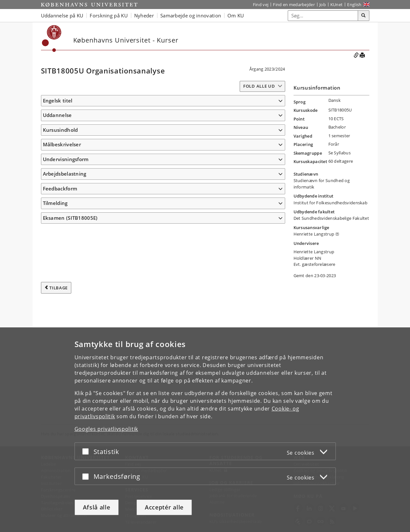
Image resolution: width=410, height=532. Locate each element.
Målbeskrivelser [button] (62, 198)
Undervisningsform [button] (66, 326)
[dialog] (205, 430)
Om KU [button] (236, 15)
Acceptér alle (164, 507)
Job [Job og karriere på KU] (323, 5)
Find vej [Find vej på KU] (261, 5)
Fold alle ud (259, 86)
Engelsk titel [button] (58, 101)
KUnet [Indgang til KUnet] (337, 5)
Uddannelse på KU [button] (62, 15)
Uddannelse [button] (57, 125)
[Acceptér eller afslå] (87, 451)
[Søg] (364, 16)
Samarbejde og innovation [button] (191, 15)
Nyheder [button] (144, 15)
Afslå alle (97, 507)
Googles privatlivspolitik (106, 429)
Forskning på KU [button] (109, 15)
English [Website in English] (354, 5)
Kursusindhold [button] (60, 149)
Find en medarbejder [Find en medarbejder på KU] (294, 5)
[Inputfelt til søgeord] (323, 16)
